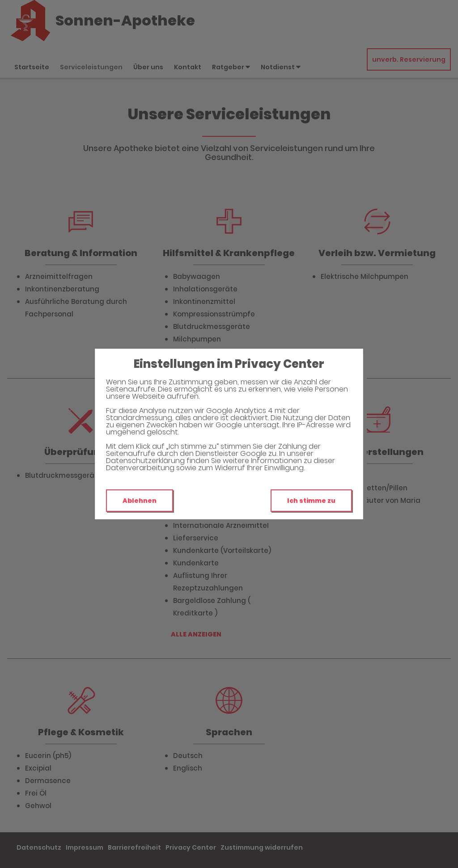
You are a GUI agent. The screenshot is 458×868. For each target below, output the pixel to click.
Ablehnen (140, 501)
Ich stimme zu (311, 501)
